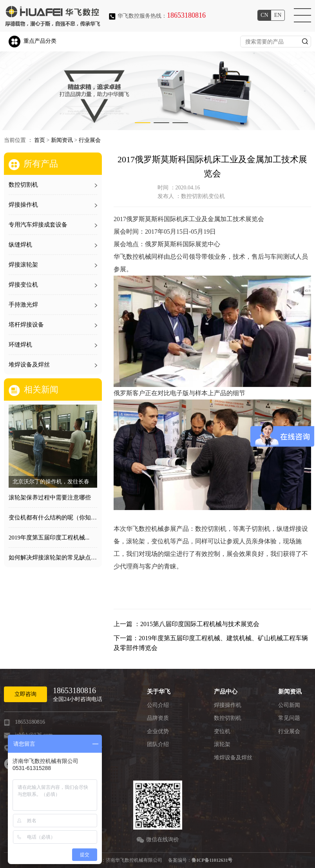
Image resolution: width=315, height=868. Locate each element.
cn (264, 15)
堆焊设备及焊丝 (233, 758)
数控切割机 (228, 718)
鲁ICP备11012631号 (212, 860)
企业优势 (158, 731)
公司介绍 (158, 705)
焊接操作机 (228, 705)
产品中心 (226, 692)
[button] (143, 123)
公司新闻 (289, 705)
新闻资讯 (62, 140)
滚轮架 (222, 744)
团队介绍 (158, 744)
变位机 (222, 731)
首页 (40, 140)
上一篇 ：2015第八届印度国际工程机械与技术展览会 (186, 624)
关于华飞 (159, 692)
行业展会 (90, 140)
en (278, 15)
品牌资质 (158, 718)
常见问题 (289, 718)
